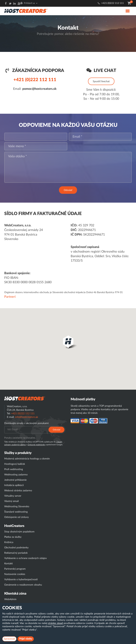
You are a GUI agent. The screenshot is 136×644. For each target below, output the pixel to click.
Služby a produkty (18, 453)
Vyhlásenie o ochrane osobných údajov (25, 558)
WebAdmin (10, 599)
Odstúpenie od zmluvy (16, 517)
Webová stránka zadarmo (18, 491)
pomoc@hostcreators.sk (39, 89)
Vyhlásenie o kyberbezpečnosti (21, 580)
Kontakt (8, 564)
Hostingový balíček (15, 464)
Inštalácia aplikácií (14, 485)
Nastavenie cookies (15, 574)
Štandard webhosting (16, 512)
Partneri (10, 297)
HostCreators (14, 526)
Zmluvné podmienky (37, 445)
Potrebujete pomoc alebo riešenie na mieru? (68, 34)
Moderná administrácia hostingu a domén (27, 459)
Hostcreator (25, 399)
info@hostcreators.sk (26, 417)
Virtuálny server (13, 496)
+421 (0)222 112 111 (113, 3)
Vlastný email (11, 501)
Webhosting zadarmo (16, 475)
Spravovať (9, 639)
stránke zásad (55, 623)
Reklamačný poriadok (16, 553)
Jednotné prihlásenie (15, 480)
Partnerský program (15, 569)
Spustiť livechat (101, 81)
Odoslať (68, 190)
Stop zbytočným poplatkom (19, 532)
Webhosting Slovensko (17, 507)
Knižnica (9, 542)
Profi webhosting (14, 469)
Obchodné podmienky (16, 548)
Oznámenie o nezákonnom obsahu (23, 585)
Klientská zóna (15, 594)
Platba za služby (13, 537)
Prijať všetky (26, 639)
